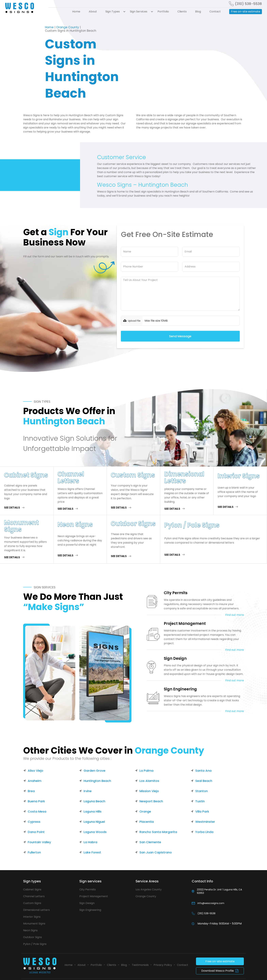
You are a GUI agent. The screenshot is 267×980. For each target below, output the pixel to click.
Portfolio (163, 12)
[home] (25, 8)
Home (76, 12)
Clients (182, 12)
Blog (198, 12)
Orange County (68, 27)
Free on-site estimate (246, 11)
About (93, 12)
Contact (215, 12)
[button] (113, 12)
